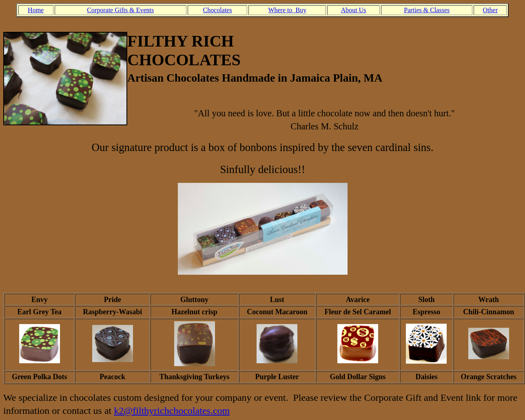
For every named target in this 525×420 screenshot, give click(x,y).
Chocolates (218, 10)
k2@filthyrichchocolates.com (172, 411)
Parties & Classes (427, 10)
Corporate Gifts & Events (120, 10)
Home (36, 10)
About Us (354, 10)
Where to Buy (287, 10)
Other (490, 10)
